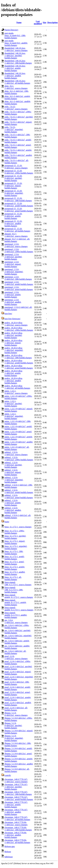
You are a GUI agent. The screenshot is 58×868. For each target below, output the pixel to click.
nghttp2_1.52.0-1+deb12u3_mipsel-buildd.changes (13, 472)
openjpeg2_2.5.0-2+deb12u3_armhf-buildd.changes (19, 283)
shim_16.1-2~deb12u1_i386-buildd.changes (17, 92)
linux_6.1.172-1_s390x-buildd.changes (15, 532)
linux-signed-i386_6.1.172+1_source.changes (18, 583)
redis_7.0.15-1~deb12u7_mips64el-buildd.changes (14, 129)
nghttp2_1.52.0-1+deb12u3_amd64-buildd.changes (13, 510)
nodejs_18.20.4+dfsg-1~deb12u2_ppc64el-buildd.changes (14, 335)
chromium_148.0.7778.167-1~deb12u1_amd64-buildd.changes (16, 812)
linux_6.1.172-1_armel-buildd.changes (14, 563)
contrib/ (8, 775)
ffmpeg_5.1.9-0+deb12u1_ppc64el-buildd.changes (13, 726)
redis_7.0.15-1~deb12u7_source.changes (16, 108)
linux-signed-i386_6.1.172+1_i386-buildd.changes (14, 590)
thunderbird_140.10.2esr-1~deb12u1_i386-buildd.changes (18, 62)
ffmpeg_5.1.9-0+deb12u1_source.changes (16, 714)
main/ (7, 522)
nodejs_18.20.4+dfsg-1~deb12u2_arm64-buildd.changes (14, 373)
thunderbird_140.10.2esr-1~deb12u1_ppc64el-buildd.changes (15, 56)
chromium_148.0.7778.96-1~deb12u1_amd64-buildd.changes (16, 835)
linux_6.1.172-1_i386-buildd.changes (14, 553)
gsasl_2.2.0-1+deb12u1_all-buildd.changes (16, 709)
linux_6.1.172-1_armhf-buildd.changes (15, 558)
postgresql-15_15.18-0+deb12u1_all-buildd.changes (17, 230)
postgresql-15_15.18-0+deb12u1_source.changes (16, 167)
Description (52, 22)
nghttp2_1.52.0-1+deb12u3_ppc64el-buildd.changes (13, 465)
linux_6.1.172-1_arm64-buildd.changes (15, 568)
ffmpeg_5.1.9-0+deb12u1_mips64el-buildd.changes (14, 738)
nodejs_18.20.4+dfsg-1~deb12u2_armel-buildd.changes (19, 367)
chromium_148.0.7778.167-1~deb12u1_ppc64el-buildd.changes (16, 787)
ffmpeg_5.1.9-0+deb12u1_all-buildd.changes (17, 770)
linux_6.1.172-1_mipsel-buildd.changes (15, 542)
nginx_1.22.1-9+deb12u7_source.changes (16, 392)
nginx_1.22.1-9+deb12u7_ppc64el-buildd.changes (13, 404)
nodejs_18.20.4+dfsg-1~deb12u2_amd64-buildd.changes (14, 381)
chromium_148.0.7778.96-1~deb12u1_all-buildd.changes (17, 841)
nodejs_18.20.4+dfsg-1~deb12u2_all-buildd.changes (17, 387)
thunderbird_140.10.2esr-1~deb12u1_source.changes (16, 49)
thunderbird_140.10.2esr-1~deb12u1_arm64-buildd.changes (15, 68)
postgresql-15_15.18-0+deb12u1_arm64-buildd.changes (13, 216)
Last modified (38, 22)
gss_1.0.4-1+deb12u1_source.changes (16, 621)
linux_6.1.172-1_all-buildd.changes (13, 578)
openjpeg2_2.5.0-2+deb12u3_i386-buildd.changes (18, 278)
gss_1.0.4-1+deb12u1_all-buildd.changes (15, 652)
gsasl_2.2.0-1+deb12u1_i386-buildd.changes (17, 683)
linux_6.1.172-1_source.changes (18, 527)
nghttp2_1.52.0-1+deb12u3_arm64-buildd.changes (13, 503)
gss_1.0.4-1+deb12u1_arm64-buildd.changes (17, 642)
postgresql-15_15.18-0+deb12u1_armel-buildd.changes (19, 210)
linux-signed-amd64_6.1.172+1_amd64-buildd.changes (16, 615)
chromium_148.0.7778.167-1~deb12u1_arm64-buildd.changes (16, 805)
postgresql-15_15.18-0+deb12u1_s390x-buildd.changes (19, 172)
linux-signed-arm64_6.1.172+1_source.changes (19, 596)
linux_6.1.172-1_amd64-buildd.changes (15, 573)
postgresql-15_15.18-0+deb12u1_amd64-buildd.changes (13, 224)
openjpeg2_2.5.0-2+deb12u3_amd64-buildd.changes (13, 302)
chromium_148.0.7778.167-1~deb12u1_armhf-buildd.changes (19, 798)
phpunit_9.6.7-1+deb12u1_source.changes (16, 235)
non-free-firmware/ (13, 319)
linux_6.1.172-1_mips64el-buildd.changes (16, 547)
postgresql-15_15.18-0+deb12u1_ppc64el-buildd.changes (13, 178)
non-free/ (8, 314)
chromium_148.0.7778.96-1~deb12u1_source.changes (16, 824)
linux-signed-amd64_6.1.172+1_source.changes (19, 609)
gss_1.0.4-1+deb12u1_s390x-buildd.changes (17, 626)
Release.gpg (10, 846)
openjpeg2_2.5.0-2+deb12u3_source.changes (16, 245)
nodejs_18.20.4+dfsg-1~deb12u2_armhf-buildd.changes (19, 362)
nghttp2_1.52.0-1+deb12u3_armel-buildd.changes (19, 496)
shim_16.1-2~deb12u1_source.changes (16, 87)
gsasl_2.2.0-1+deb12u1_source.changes (16, 657)
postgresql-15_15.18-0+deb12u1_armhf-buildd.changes (19, 205)
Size (45, 22)
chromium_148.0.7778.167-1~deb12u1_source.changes (16, 780)
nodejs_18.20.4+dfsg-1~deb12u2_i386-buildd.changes (18, 357)
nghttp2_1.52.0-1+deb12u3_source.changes (16, 453)
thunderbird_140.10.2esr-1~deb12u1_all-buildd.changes (17, 82)
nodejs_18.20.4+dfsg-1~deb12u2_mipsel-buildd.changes (14, 343)
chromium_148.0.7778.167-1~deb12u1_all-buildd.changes (17, 818)
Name (19, 22)
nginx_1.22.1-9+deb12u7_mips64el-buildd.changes (14, 416)
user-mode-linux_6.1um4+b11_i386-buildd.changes (15, 35)
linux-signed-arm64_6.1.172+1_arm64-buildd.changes (15, 602)
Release (8, 852)
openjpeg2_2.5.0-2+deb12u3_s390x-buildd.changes (19, 250)
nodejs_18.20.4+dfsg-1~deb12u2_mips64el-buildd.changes (14, 350)
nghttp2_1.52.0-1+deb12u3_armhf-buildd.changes (19, 491)
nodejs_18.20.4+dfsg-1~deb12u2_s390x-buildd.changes (19, 329)
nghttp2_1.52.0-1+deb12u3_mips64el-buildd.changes (14, 480)
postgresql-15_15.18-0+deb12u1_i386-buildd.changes (18, 199)
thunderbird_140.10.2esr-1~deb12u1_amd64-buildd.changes (15, 76)
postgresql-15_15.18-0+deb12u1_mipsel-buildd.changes (13, 186)
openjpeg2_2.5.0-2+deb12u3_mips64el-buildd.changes (14, 272)
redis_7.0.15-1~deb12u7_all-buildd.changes (17, 162)
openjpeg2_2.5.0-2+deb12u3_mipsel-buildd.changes (13, 264)
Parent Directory (11, 30)
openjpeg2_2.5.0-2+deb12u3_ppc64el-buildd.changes (13, 257)
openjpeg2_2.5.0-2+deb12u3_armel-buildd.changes (19, 288)
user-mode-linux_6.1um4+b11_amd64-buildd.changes (16, 43)
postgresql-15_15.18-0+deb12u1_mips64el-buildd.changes (14, 193)
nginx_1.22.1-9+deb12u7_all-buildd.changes (17, 448)
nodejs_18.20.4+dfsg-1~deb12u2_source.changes (16, 324)
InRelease (9, 857)
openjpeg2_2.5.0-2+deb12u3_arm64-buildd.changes (13, 295)
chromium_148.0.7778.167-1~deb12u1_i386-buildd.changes (18, 793)
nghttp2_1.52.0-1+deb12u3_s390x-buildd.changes (19, 459)
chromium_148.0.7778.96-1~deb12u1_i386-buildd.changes (18, 829)
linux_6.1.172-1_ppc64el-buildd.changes (15, 537)
